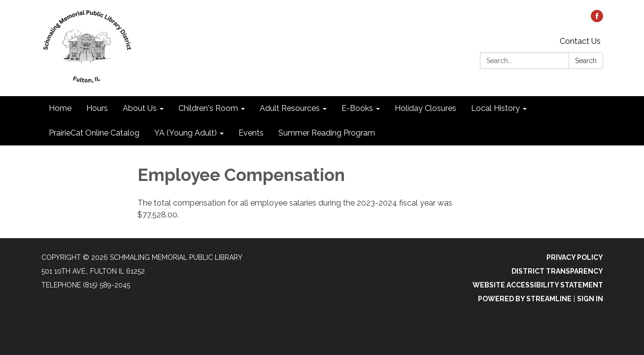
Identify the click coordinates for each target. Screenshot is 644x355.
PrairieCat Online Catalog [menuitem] (94, 133)
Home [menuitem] (60, 108)
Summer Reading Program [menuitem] (327, 133)
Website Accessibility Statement (538, 285)
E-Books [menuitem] (357, 108)
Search (586, 61)
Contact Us (580, 41)
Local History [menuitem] (495, 108)
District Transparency (557, 271)
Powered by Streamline (525, 299)
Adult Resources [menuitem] (290, 108)
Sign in (590, 299)
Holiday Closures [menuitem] (425, 108)
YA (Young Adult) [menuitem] (186, 133)
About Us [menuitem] (140, 108)
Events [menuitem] (251, 133)
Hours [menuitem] (97, 108)
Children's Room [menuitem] (208, 108)
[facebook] (597, 19)
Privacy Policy (575, 257)
